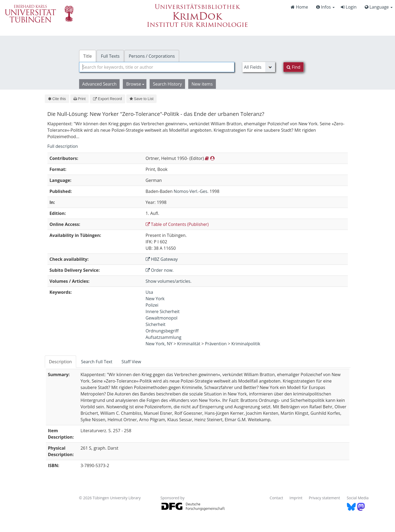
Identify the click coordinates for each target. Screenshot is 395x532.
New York (155, 299)
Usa (149, 292)
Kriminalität (189, 344)
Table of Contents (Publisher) (177, 224)
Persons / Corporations (152, 56)
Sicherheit (156, 324)
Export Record (107, 99)
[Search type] (259, 67)
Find (294, 67)
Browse (135, 84)
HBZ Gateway (162, 259)
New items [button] (202, 84)
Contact (276, 498)
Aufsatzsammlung (164, 337)
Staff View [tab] (131, 362)
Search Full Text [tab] (97, 362)
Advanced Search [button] (99, 84)
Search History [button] (167, 84)
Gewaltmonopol (162, 318)
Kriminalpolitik (246, 344)
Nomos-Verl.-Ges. (191, 191)
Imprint (296, 498)
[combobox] (157, 67)
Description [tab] (60, 362)
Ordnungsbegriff (162, 331)
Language (379, 7)
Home (299, 7)
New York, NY (159, 344)
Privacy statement (324, 498)
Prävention (216, 344)
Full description (63, 146)
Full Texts (110, 56)
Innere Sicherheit (163, 311)
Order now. (160, 270)
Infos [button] (325, 7)
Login (349, 7)
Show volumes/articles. (169, 281)
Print (80, 99)
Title (88, 56)
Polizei (152, 305)
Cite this (57, 99)
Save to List (142, 99)
